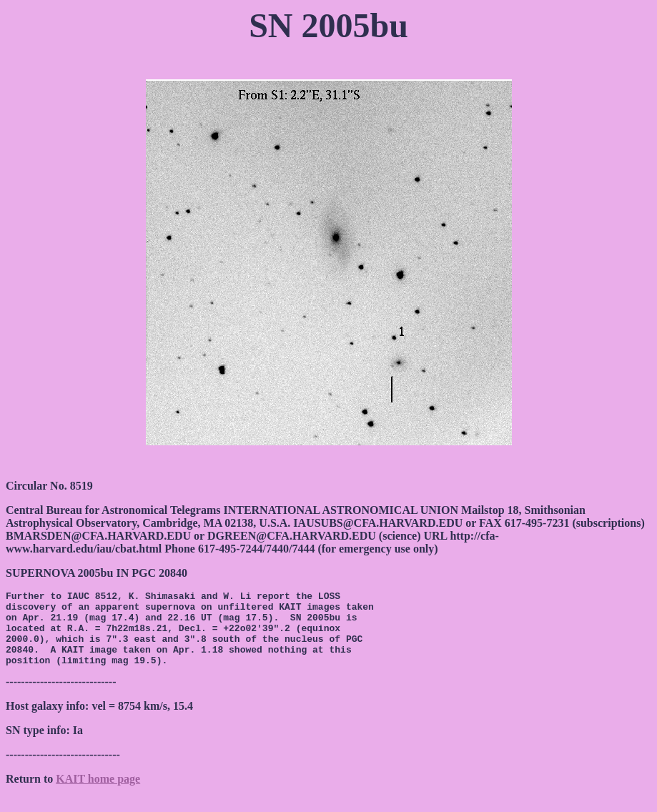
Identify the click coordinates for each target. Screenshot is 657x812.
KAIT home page (98, 794)
